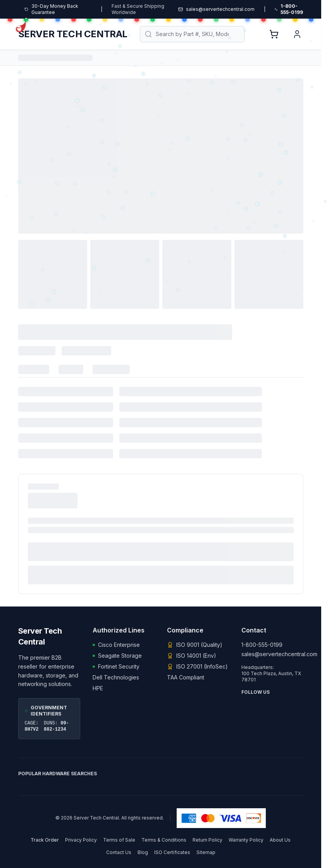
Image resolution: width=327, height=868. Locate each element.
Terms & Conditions (164, 840)
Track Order (45, 840)
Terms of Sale (119, 840)
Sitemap (206, 852)
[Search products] (192, 34)
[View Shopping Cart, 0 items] (274, 34)
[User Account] (297, 34)
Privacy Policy (81, 840)
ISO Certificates (172, 852)
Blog (143, 852)
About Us (280, 840)
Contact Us (119, 852)
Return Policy (207, 840)
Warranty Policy (246, 840)
